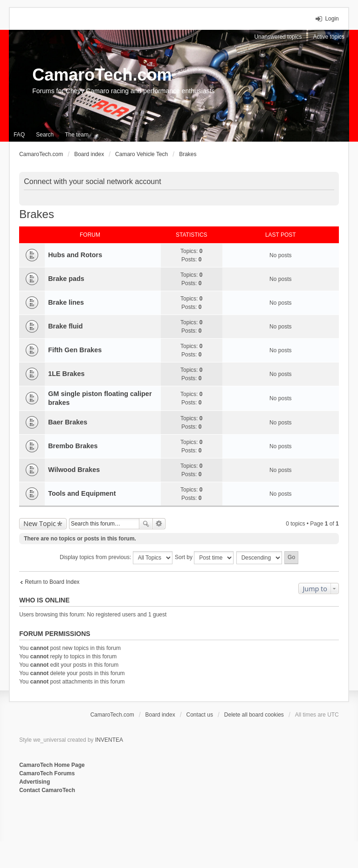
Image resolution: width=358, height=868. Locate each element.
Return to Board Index (52, 582)
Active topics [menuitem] (328, 37)
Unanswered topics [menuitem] (278, 37)
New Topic (40, 523)
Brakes (37, 214)
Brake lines (66, 302)
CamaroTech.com (102, 75)
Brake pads (66, 279)
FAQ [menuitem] (19, 135)
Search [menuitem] (45, 135)
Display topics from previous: (116, 558)
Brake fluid (65, 326)
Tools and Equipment (82, 493)
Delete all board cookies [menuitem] (254, 715)
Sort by (204, 558)
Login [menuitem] (332, 19)
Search (146, 524)
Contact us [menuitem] (200, 715)
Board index (160, 715)
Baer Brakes (68, 422)
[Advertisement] (133, 825)
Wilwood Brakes (74, 470)
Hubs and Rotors (75, 255)
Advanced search (159, 524)
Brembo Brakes (73, 446)
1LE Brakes (66, 374)
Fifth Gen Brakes (75, 350)
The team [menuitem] (77, 135)
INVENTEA (109, 740)
